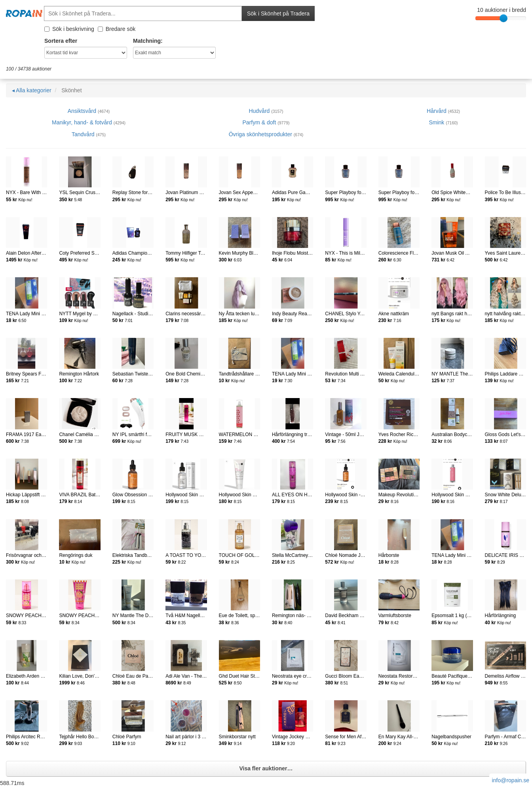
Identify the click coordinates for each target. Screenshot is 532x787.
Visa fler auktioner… (266, 768)
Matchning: (148, 41)
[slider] (503, 18)
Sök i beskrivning (69, 29)
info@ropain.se (511, 780)
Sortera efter (61, 41)
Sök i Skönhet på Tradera (278, 13)
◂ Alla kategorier (32, 90)
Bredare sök (117, 29)
